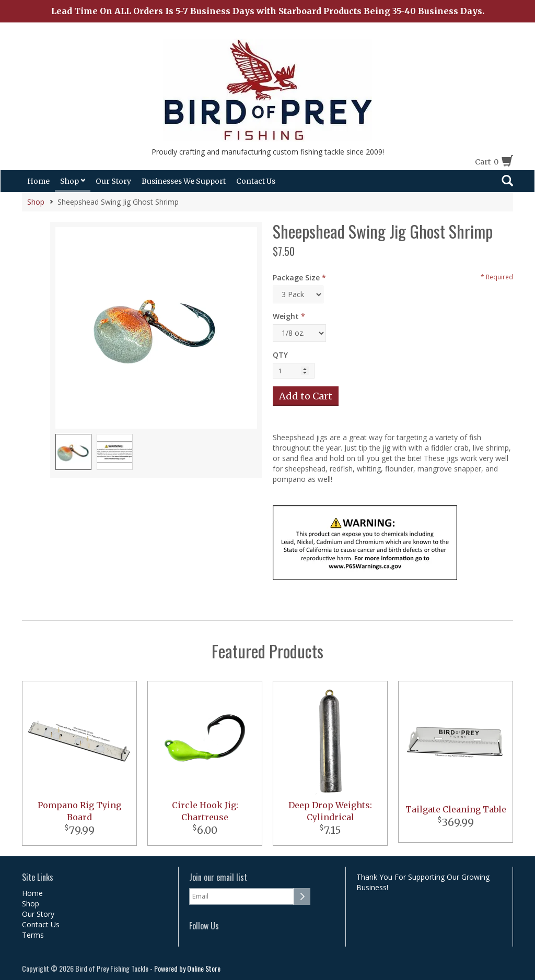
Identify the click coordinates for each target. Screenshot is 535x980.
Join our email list (218, 877)
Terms (33, 935)
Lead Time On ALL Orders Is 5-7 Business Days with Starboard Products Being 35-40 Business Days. (268, 11)
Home (38, 181)
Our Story (113, 181)
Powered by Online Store (187, 968)
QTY (280, 355)
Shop (73, 181)
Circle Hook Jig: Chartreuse (205, 811)
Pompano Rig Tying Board (79, 811)
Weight (286, 316)
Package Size (296, 278)
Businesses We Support (184, 181)
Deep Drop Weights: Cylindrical (330, 811)
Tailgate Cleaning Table (456, 809)
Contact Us (256, 181)
